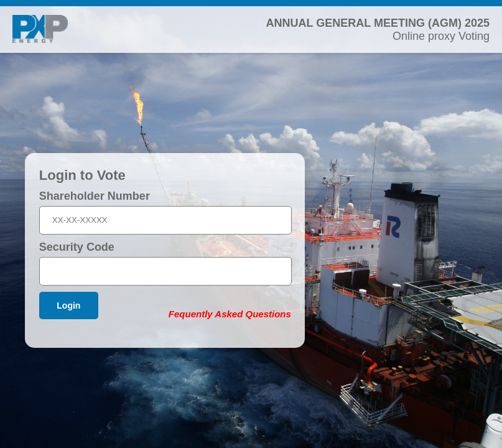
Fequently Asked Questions (230, 314)
